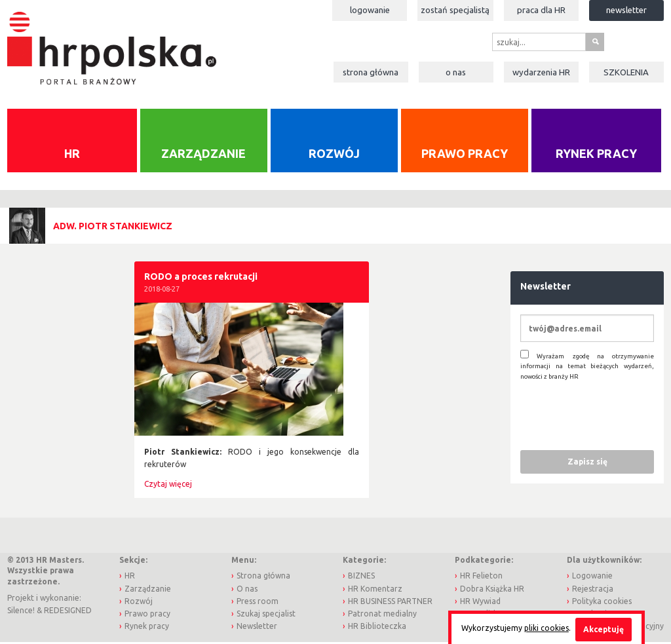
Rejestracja (593, 589)
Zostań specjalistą (455, 10)
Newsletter (626, 10)
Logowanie (370, 10)
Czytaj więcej (168, 485)
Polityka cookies (602, 602)
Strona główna (371, 72)
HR (72, 155)
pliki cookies (546, 628)
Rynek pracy (596, 155)
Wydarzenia (541, 72)
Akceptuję (604, 629)
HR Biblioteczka (377, 627)
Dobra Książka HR (492, 589)
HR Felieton (481, 577)
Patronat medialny (382, 614)
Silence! (21, 612)
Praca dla (541, 10)
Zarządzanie (203, 155)
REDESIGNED (68, 612)
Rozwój (334, 155)
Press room (258, 602)
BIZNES (361, 577)
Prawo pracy (465, 155)
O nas (456, 72)
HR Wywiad (480, 602)
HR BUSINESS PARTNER (390, 602)
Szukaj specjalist (266, 614)
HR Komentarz (375, 589)
